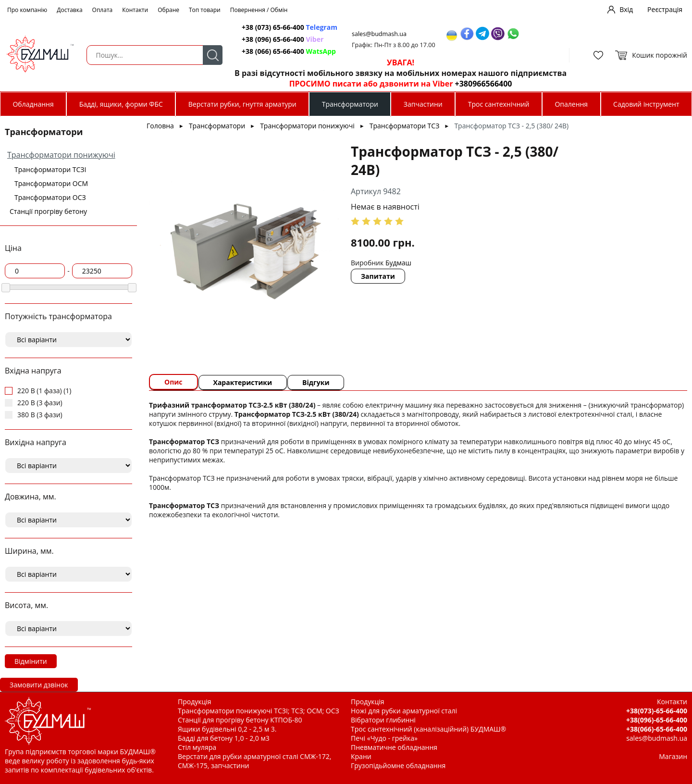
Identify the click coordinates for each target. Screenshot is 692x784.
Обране (168, 10)
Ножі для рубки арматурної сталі (404, 711)
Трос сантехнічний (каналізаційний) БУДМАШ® (428, 729)
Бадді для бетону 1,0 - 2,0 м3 (224, 738)
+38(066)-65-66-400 (657, 729)
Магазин (673, 756)
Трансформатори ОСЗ (50, 197)
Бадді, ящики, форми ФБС (121, 104)
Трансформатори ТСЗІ (50, 169)
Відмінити (31, 661)
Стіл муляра (197, 747)
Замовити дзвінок (39, 685)
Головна (160, 126)
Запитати (378, 276)
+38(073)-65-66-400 (657, 711)
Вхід (626, 9)
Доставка (69, 10)
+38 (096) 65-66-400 (283, 39)
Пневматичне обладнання (394, 747)
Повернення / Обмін (259, 10)
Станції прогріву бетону (48, 211)
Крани (361, 756)
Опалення (571, 104)
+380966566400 (484, 84)
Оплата (103, 10)
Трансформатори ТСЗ (404, 126)
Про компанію (27, 10)
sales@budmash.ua (379, 34)
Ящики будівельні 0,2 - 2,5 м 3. (227, 729)
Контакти (135, 10)
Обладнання (33, 104)
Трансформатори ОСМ (51, 183)
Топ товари (205, 10)
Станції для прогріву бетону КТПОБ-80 (240, 720)
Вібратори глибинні (383, 720)
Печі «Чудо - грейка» (384, 738)
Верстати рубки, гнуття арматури (242, 104)
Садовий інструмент (646, 104)
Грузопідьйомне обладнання (398, 765)
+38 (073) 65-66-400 (290, 27)
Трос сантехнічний (499, 104)
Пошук (213, 55)
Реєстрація (665, 9)
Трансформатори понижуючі (61, 155)
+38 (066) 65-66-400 (289, 51)
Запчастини (423, 104)
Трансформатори (350, 104)
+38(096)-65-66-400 (657, 720)
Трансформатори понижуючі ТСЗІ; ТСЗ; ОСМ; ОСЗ (259, 711)
